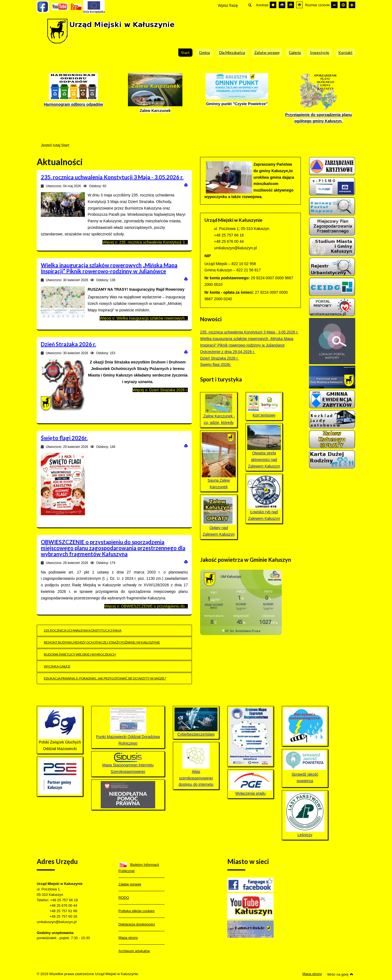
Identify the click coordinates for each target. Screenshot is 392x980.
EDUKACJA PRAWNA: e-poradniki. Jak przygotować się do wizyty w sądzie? (105, 678)
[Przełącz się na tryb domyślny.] (273, 5)
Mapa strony (128, 938)
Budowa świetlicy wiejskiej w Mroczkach (80, 654)
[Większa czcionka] (352, 5)
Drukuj (186, 185)
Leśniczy (305, 814)
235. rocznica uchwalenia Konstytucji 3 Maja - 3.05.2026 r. (112, 177)
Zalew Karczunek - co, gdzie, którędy (219, 409)
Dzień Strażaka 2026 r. (68, 344)
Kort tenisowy (264, 406)
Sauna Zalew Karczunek (219, 461)
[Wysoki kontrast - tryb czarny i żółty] (291, 5)
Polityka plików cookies (137, 911)
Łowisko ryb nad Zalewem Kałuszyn (264, 498)
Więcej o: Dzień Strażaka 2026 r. (160, 390)
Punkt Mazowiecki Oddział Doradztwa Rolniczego (128, 726)
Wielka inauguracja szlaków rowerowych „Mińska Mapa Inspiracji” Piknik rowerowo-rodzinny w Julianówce (109, 268)
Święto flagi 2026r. (64, 438)
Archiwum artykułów (134, 951)
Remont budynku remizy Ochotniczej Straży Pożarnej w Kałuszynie (102, 642)
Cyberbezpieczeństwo (196, 734)
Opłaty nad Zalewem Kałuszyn (219, 516)
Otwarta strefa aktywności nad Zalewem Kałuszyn (264, 447)
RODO (124, 898)
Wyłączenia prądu (250, 783)
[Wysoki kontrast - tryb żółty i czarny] (299, 5)
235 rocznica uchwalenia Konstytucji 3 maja (83, 630)
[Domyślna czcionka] (343, 5)
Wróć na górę (340, 974)
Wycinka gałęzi (57, 666)
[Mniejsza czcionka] (334, 5)
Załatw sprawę (130, 884)
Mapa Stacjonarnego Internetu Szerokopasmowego (128, 763)
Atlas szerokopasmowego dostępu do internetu (196, 765)
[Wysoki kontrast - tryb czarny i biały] (282, 5)
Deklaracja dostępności (137, 924)
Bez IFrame (243, 605)
